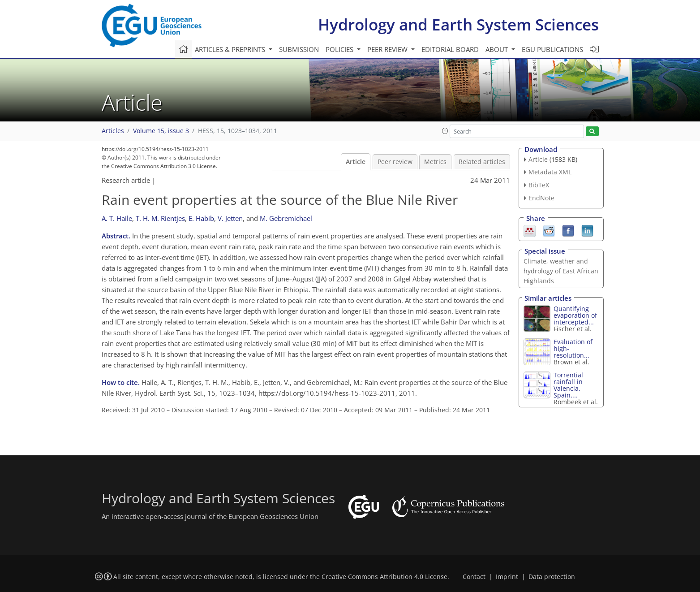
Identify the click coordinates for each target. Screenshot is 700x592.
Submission (299, 49)
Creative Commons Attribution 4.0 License (384, 577)
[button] (445, 131)
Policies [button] (340, 49)
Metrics (435, 162)
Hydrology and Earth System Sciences (458, 24)
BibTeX (539, 185)
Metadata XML (550, 172)
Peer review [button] (388, 49)
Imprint (507, 577)
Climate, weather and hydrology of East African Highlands (561, 271)
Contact (474, 577)
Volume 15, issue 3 (161, 131)
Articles (113, 131)
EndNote (541, 198)
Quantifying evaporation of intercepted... (575, 315)
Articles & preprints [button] (231, 49)
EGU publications (552, 49)
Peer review (395, 162)
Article (356, 162)
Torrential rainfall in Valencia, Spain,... (568, 385)
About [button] (498, 49)
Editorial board (450, 49)
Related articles (482, 162)
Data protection (552, 577)
